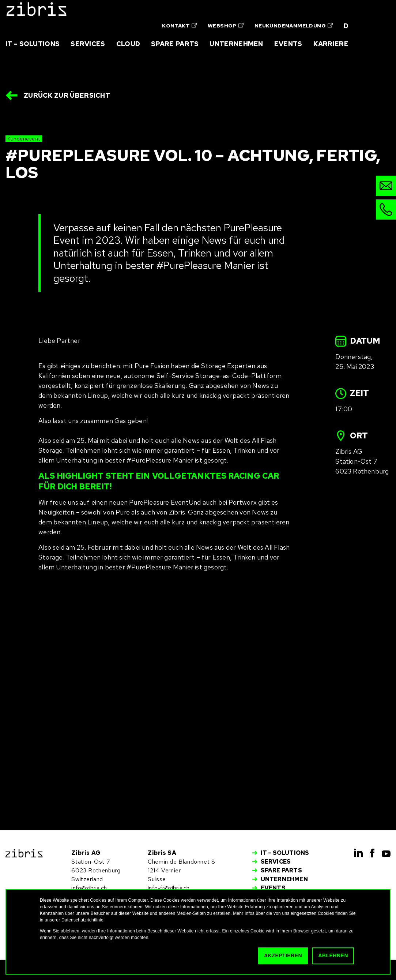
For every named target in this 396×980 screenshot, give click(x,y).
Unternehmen (236, 44)
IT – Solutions (33, 44)
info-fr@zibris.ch (169, 888)
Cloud (128, 44)
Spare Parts (175, 44)
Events (288, 44)
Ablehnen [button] (333, 955)
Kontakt (179, 26)
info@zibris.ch (89, 888)
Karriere (331, 44)
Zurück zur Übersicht (67, 95)
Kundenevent (24, 139)
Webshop (226, 26)
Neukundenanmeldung (294, 26)
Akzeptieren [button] (283, 955)
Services (88, 44)
